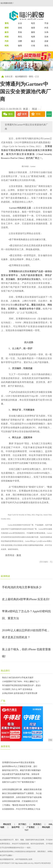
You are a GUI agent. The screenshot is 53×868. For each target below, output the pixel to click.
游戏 (20, 28)
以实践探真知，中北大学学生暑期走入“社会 (21, 809)
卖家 (46, 41)
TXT (26, 830)
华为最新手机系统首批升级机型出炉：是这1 (21, 685)
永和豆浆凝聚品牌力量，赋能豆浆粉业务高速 (22, 789)
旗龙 (19, 555)
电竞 (33, 23)
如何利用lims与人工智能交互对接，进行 (20, 766)
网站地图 (46, 827)
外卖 (46, 28)
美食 (20, 32)
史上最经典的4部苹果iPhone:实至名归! (26, 599)
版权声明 (16, 827)
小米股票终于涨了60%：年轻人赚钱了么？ (21, 681)
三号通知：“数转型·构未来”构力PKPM (19, 805)
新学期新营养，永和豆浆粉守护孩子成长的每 (22, 797)
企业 (20, 23)
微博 (24, 114)
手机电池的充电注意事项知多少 (22, 587)
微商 (20, 46)
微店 (33, 41)
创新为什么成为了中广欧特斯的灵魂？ (19, 782)
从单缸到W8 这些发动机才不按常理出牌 (20, 693)
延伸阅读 (5, 576)
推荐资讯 (5, 746)
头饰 (46, 32)
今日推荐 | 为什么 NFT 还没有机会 (17, 689)
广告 (3, 701)
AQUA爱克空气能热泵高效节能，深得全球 (21, 774)
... (49, 114)
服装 (33, 32)
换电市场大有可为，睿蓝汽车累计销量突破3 (21, 770)
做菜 (33, 28)
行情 (33, 46)
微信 (10, 114)
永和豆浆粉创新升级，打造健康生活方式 (20, 801)
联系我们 (37, 824)
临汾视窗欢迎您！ (7, 3)
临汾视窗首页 (21, 77)
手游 (46, 23)
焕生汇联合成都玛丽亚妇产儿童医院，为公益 (22, 793)
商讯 (20, 37)
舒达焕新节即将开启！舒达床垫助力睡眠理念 (22, 778)
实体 (46, 37)
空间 (38, 114)
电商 (33, 37)
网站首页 (7, 824)
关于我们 (22, 824)
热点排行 (5, 671)
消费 (20, 41)
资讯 (46, 46)
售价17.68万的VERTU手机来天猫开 (18, 678)
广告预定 (31, 827)
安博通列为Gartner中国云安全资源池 (18, 762)
